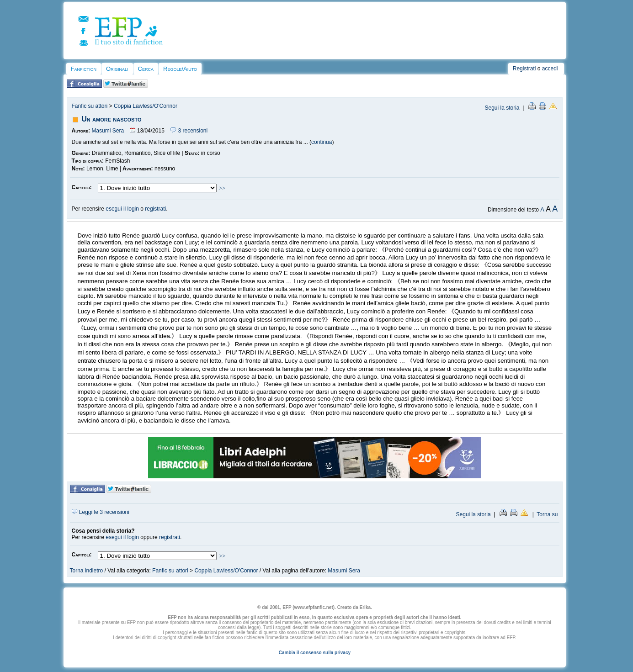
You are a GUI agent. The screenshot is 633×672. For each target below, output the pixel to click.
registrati (155, 209)
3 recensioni (189, 131)
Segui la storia (502, 108)
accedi (550, 69)
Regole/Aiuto (180, 69)
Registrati (524, 69)
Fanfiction (84, 69)
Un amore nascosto (112, 119)
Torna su (547, 514)
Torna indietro (87, 571)
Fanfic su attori (90, 106)
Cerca (146, 69)
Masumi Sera (108, 131)
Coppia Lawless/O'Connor (146, 106)
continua (322, 142)
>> (223, 188)
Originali (117, 69)
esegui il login (122, 209)
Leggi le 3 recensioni (101, 512)
